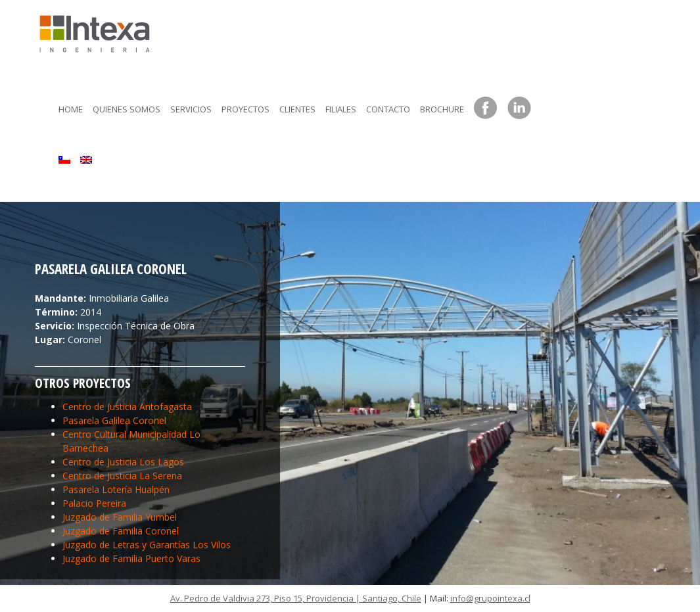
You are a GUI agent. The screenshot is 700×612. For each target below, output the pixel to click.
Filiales (341, 109)
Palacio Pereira (94, 503)
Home (71, 109)
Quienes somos (127, 109)
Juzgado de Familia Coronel (121, 531)
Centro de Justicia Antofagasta (127, 407)
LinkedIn (519, 108)
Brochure (442, 109)
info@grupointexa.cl (490, 598)
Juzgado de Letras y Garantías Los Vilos (147, 545)
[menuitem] (64, 156)
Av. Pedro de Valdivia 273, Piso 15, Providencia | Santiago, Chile (296, 598)
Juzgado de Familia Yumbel (120, 517)
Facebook (486, 108)
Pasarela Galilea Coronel (114, 420)
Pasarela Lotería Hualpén (116, 489)
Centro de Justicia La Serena (122, 476)
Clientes (297, 109)
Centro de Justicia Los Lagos (123, 462)
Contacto (388, 109)
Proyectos (245, 109)
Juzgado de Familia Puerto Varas (131, 558)
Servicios (191, 109)
